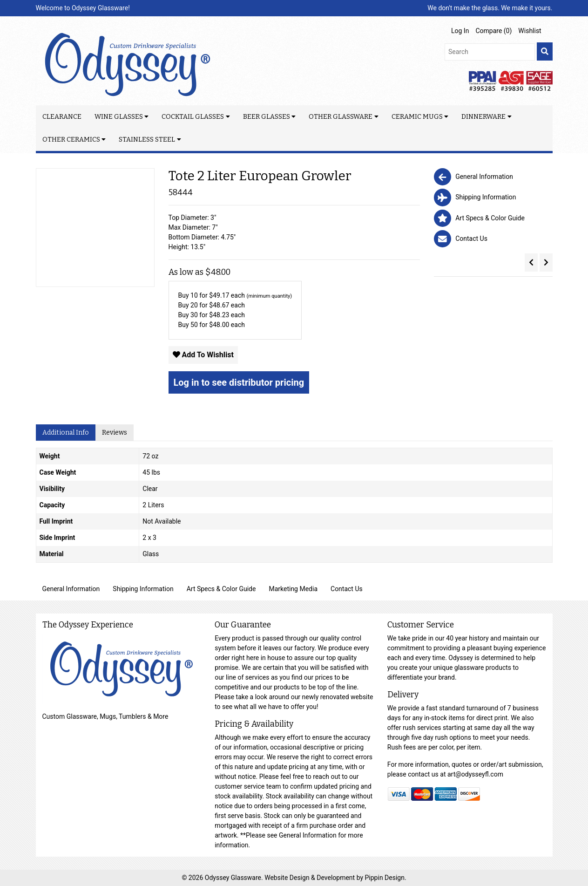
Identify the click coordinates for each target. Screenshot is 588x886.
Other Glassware (341, 117)
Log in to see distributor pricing (239, 382)
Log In (460, 31)
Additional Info (66, 433)
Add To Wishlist (203, 355)
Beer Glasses (267, 117)
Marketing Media (293, 589)
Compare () (493, 31)
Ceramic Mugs (417, 117)
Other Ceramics (71, 140)
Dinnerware (483, 117)
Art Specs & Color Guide (221, 589)
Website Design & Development (310, 878)
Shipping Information (143, 589)
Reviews (115, 433)
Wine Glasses (119, 117)
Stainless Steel (147, 140)
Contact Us (347, 589)
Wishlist (530, 31)
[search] (545, 51)
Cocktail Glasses (193, 117)
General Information (71, 589)
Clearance (62, 117)
